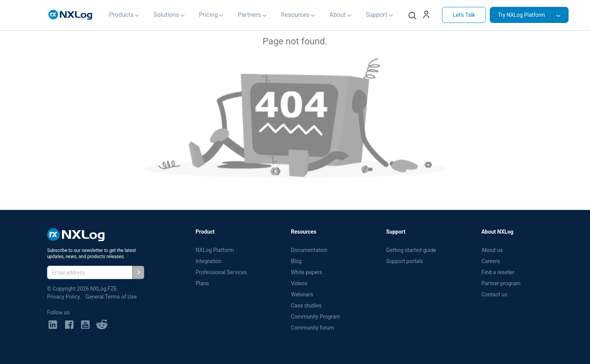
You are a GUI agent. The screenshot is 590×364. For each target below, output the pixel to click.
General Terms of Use (111, 297)
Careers (491, 261)
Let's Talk (464, 15)
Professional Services (221, 272)
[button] (429, 16)
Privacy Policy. (64, 297)
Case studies (306, 305)
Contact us (494, 294)
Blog (296, 261)
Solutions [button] (166, 15)
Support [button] (376, 15)
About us (492, 250)
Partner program (501, 283)
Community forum (312, 328)
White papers (306, 272)
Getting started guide (411, 250)
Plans (202, 283)
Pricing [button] (209, 15)
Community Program (315, 317)
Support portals (405, 261)
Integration (208, 261)
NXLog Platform (215, 250)
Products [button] (121, 15)
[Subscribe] (138, 272)
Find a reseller (498, 272)
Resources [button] (295, 15)
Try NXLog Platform (524, 15)
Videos (299, 283)
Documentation (309, 250)
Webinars (302, 294)
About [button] (338, 15)
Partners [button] (249, 15)
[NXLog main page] (70, 15)
